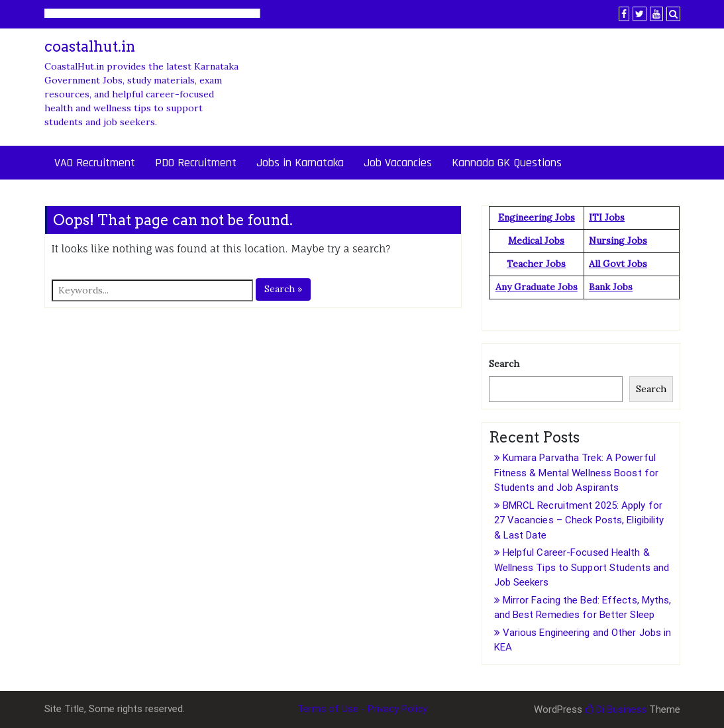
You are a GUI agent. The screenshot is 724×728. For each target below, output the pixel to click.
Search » (283, 289)
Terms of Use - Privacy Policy (362, 709)
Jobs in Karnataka (300, 163)
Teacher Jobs (536, 264)
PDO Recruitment (196, 163)
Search (504, 364)
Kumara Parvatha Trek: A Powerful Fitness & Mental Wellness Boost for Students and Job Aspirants (577, 473)
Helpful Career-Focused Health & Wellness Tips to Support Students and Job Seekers (582, 567)
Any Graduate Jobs (537, 287)
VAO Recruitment (95, 163)
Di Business (616, 709)
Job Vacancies (398, 163)
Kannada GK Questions (507, 163)
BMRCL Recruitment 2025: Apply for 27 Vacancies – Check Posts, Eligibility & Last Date (579, 520)
